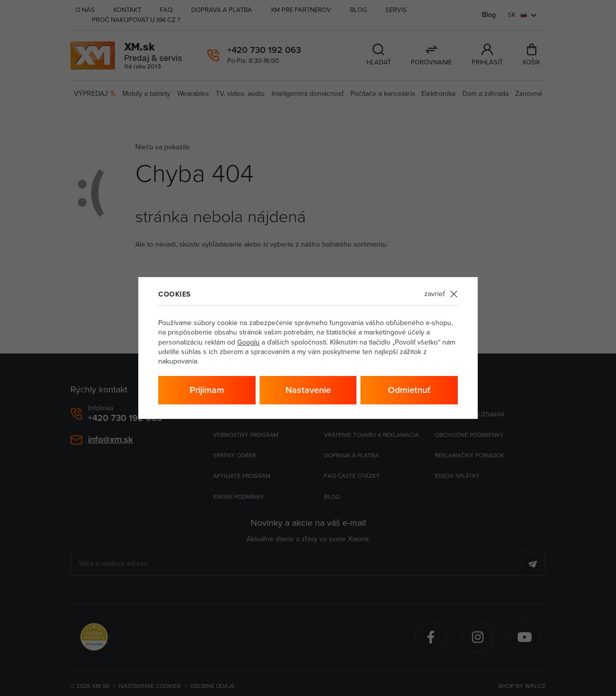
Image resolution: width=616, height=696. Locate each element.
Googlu (248, 342)
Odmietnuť (409, 390)
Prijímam (207, 390)
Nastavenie (308, 390)
